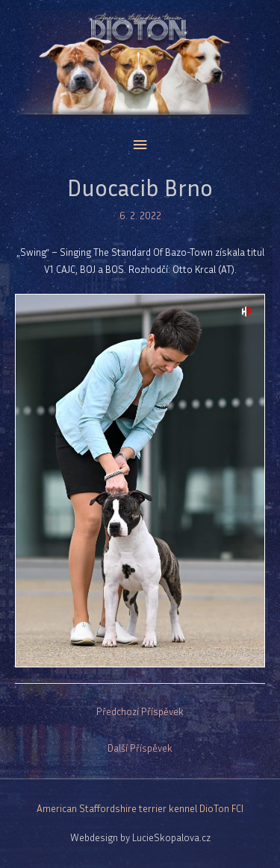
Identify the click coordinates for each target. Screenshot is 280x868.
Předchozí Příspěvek (140, 711)
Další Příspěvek (140, 748)
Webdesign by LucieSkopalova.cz (140, 837)
